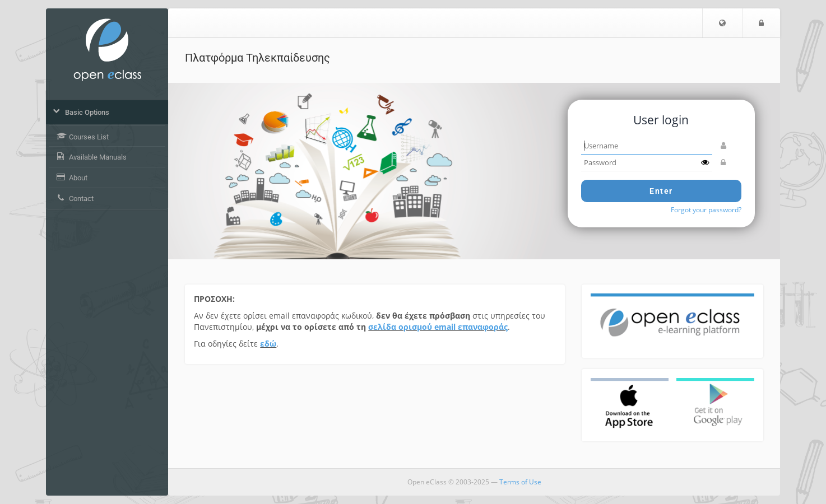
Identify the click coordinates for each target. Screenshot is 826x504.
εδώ (268, 344)
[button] (722, 23)
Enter (661, 191)
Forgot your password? (706, 209)
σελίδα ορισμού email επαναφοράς (438, 327)
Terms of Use (520, 482)
